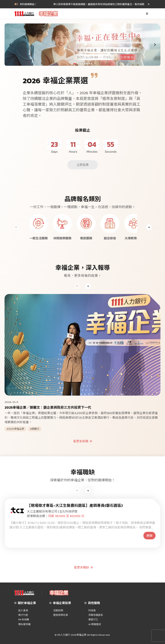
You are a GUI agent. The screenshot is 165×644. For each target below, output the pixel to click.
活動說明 (58, 611)
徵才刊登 (23, 615)
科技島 (92, 611)
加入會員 (23, 611)
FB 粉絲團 (24, 620)
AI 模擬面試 (95, 624)
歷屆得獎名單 (61, 615)
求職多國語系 (96, 615)
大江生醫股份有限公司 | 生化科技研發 (52, 511)
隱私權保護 (24, 624)
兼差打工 (93, 620)
